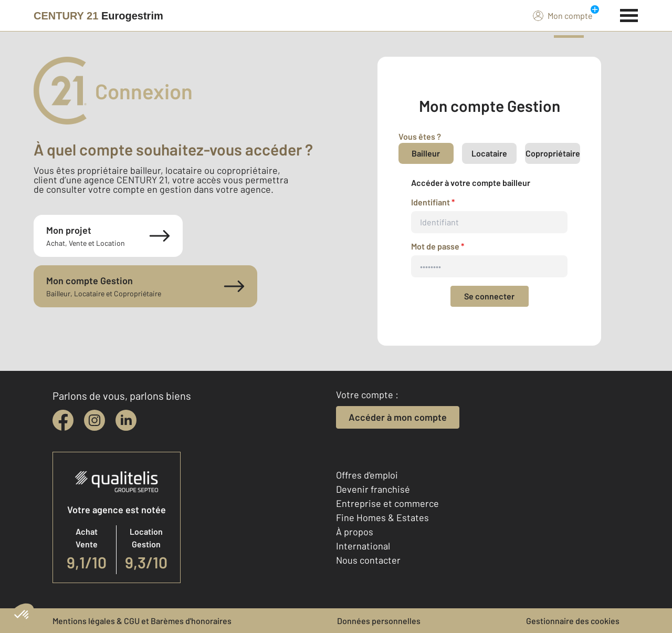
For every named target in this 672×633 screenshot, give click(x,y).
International (363, 546)
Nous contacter (368, 560)
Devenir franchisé (373, 489)
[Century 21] (98, 16)
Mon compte (563, 15)
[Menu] (629, 14)
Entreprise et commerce (387, 503)
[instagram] (94, 420)
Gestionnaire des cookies (573, 621)
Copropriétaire (553, 153)
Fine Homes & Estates (382, 517)
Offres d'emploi (367, 475)
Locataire (489, 153)
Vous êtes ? (420, 136)
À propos (355, 532)
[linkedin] (126, 420)
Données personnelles (379, 621)
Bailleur (426, 153)
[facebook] (63, 420)
